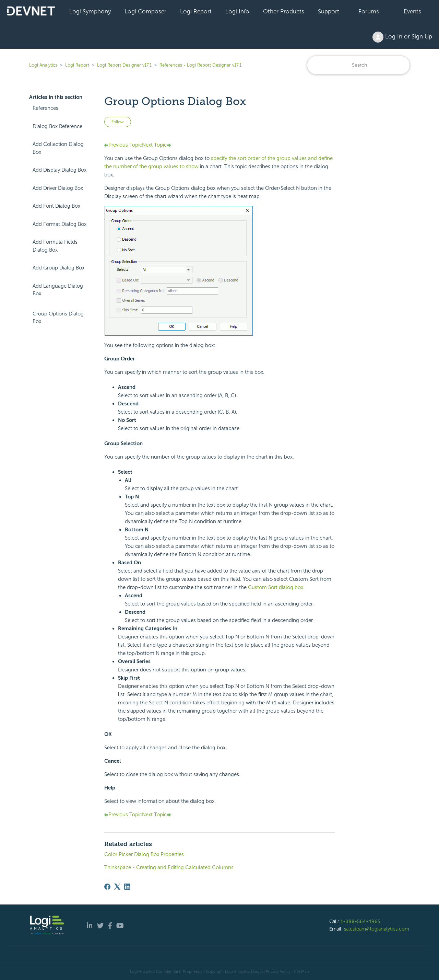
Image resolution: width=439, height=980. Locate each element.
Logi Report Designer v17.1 (124, 65)
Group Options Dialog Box (58, 318)
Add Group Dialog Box (58, 268)
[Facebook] (107, 887)
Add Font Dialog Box (56, 206)
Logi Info (237, 11)
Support (329, 11)
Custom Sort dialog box (276, 587)
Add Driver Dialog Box (58, 188)
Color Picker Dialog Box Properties (144, 854)
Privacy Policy (278, 971)
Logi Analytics (43, 65)
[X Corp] (117, 887)
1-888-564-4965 (360, 921)
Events (412, 11)
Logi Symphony (90, 11)
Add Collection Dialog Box (58, 148)
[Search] (358, 65)
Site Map (301, 971)
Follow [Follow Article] (118, 122)
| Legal (257, 971)
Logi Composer (145, 11)
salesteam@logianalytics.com (377, 929)
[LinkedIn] (127, 887)
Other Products (284, 11)
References (45, 108)
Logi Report (196, 11)
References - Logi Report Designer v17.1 (200, 65)
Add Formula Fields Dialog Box (55, 246)
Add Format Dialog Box (60, 224)
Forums (369, 11)
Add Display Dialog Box (60, 170)
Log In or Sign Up (402, 37)
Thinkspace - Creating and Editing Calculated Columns (169, 867)
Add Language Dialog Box (58, 290)
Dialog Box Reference (57, 126)
